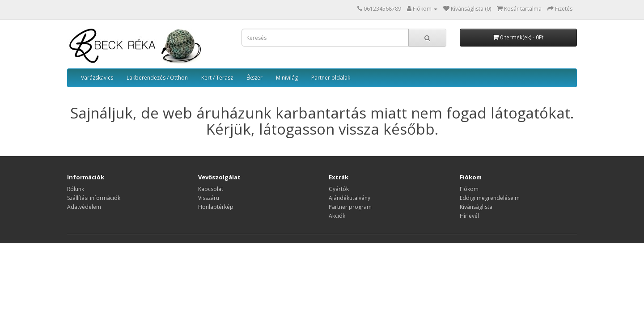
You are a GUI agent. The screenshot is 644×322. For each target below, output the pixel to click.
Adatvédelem (84, 207)
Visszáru (209, 198)
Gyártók (339, 189)
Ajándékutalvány (350, 198)
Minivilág (287, 78)
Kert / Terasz (217, 78)
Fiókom (469, 189)
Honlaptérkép (216, 207)
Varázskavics (97, 78)
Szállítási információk (94, 198)
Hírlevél (469, 216)
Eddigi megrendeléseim (490, 198)
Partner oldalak (331, 78)
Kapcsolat (211, 189)
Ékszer (254, 78)
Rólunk (76, 189)
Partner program (350, 207)
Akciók (337, 216)
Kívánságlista (476, 207)
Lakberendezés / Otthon (157, 78)
